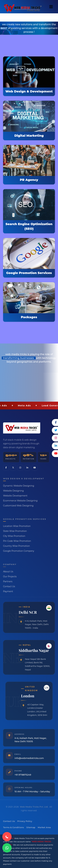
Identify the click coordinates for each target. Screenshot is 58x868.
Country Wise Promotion (16, 546)
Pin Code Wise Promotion (17, 541)
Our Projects (10, 576)
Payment (8, 591)
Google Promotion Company (19, 551)
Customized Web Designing (18, 506)
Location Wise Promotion (17, 526)
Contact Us (9, 586)
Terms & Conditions (13, 827)
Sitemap (31, 827)
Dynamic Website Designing (19, 486)
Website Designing (13, 491)
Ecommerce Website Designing (20, 501)
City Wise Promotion (14, 536)
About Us (8, 572)
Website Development (15, 496)
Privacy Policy (25, 821)
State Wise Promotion (15, 531)
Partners (8, 581)
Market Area (44, 827)
